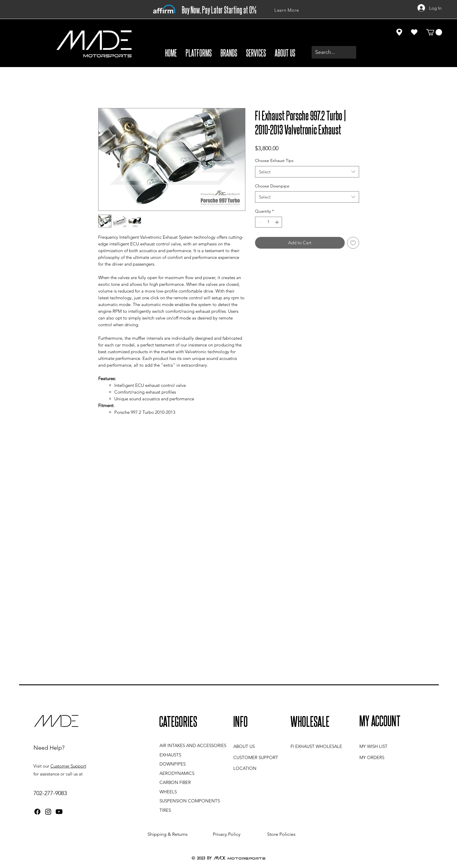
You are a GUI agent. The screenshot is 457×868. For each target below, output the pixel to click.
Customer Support (68, 766)
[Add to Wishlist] (353, 243)
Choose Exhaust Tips (274, 160)
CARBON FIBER (175, 782)
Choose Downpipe (272, 186)
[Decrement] (260, 222)
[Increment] (277, 222)
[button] (199, 52)
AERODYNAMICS (177, 773)
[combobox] (307, 172)
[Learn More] (287, 10)
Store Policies (281, 834)
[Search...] (345, 52)
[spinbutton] (269, 222)
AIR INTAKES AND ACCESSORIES (193, 745)
